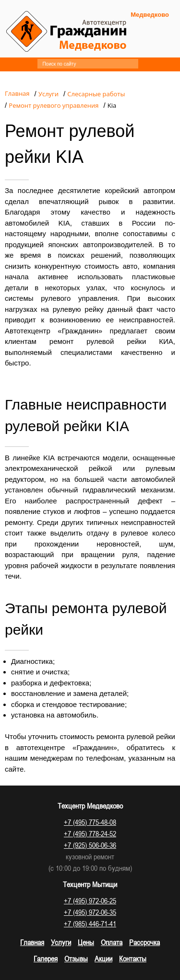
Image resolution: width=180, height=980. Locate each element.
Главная (32, 942)
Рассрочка (144, 942)
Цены (86, 942)
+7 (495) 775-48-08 (90, 822)
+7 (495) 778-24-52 (90, 833)
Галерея (46, 958)
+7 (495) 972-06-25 (90, 900)
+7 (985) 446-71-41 (90, 923)
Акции (103, 958)
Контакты (133, 958)
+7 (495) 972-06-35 (90, 912)
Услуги (61, 942)
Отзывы (76, 958)
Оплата (112, 942)
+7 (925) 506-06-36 (90, 845)
